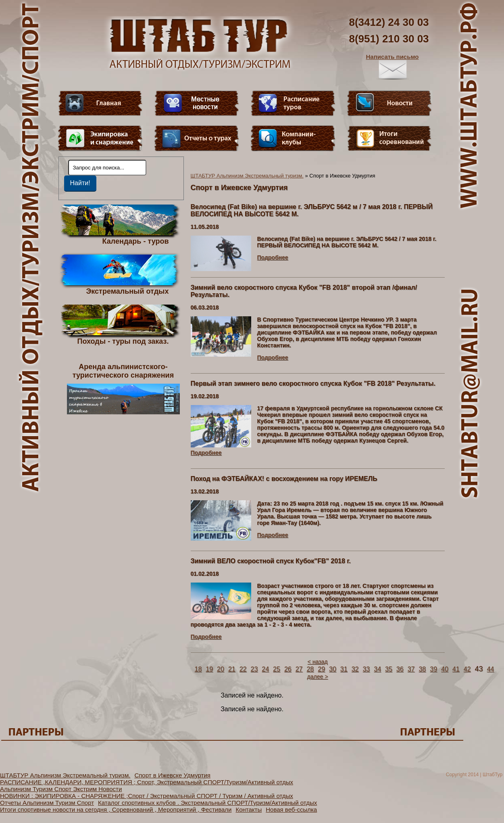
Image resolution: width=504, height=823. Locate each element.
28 (310, 669)
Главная (100, 103)
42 (467, 669)
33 (366, 669)
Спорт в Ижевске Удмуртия (172, 775)
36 (400, 669)
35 (389, 669)
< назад (318, 662)
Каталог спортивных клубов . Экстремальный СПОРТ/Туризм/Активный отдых (207, 803)
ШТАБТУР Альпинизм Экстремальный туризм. (247, 176)
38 (422, 669)
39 (433, 669)
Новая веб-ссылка (291, 809)
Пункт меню (100, 138)
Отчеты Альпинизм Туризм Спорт (47, 803)
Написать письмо (393, 67)
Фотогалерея (389, 138)
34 (377, 669)
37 (411, 669)
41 (456, 669)
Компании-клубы (293, 138)
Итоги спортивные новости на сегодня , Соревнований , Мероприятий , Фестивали (116, 809)
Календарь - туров (136, 241)
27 (299, 669)
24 (265, 669)
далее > (318, 677)
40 (445, 669)
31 (344, 669)
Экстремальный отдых (127, 291)
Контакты (249, 809)
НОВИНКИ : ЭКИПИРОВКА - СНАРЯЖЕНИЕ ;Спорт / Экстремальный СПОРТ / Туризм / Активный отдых (147, 796)
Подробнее (273, 257)
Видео (197, 103)
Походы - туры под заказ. (123, 341)
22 (243, 669)
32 (355, 669)
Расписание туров (293, 103)
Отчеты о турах (197, 138)
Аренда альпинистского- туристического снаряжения (123, 389)
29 (321, 669)
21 (232, 669)
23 (254, 669)
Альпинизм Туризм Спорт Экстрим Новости (61, 789)
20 (221, 669)
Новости (389, 103)
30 (333, 669)
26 (288, 669)
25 (277, 669)
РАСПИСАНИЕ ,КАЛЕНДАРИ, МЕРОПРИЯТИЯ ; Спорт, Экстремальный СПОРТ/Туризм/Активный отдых (147, 782)
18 (198, 669)
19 (209, 669)
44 (490, 669)
